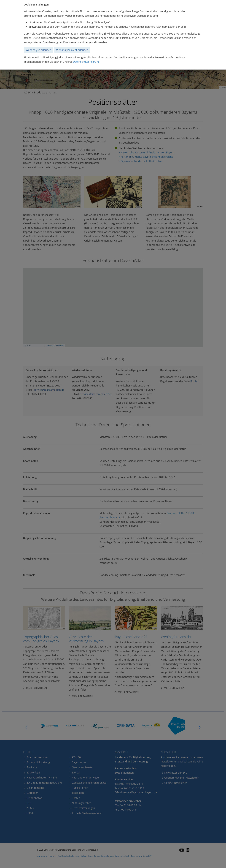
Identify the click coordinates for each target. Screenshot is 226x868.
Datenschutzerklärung (86, 62)
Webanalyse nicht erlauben (72, 50)
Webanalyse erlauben (39, 50)
